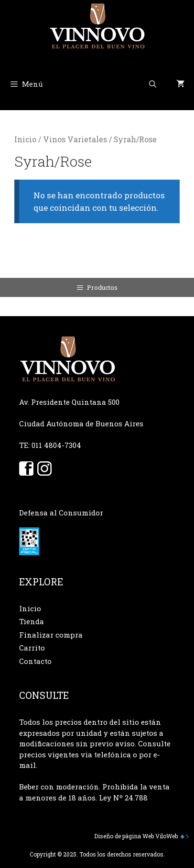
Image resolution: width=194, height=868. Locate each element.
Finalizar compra (51, 635)
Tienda (32, 621)
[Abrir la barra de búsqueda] (153, 84)
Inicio (25, 139)
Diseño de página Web (124, 836)
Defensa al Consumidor (61, 513)
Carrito (32, 648)
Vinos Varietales (75, 139)
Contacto (35, 661)
